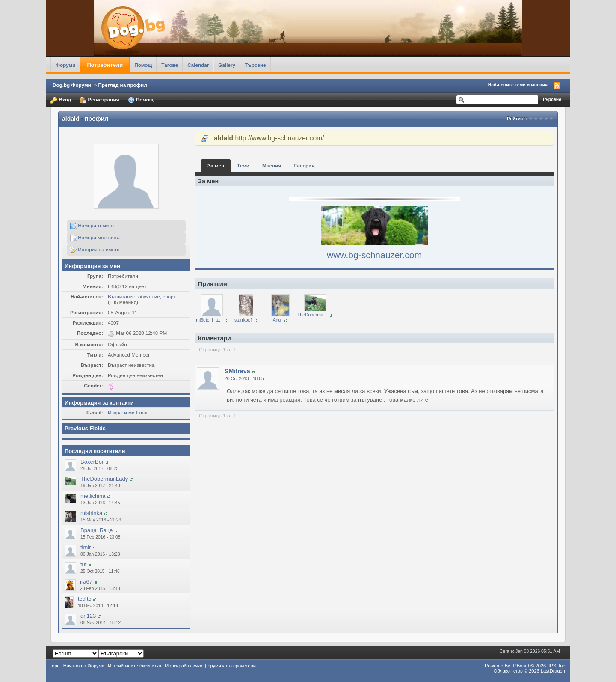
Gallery (227, 65)
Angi (277, 320)
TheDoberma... (312, 315)
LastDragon (553, 671)
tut (83, 564)
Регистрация (99, 100)
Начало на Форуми (84, 666)
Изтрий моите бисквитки (135, 666)
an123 (88, 616)
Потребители (105, 65)
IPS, (557, 666)
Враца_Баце (96, 530)
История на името (95, 250)
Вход (61, 100)
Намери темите (92, 226)
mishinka (91, 513)
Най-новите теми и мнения (518, 85)
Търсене (255, 65)
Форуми (65, 65)
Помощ (143, 65)
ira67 (86, 582)
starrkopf (243, 320)
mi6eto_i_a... (209, 320)
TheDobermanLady (104, 479)
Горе (55, 666)
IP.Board (521, 666)
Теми (243, 165)
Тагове (170, 65)
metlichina (93, 496)
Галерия (304, 165)
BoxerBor (92, 462)
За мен (216, 165)
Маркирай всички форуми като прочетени (210, 666)
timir (86, 547)
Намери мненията (95, 238)
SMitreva (237, 371)
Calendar (198, 65)
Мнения (272, 165)
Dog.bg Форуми (72, 85)
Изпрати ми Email (128, 412)
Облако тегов (508, 671)
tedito (85, 599)
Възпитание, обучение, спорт (142, 296)
